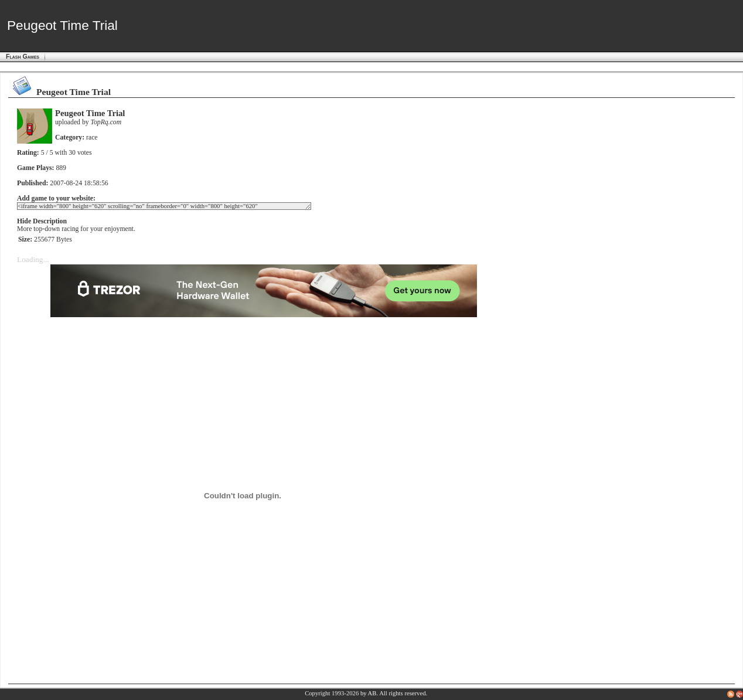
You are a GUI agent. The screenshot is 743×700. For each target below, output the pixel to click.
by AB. (369, 693)
